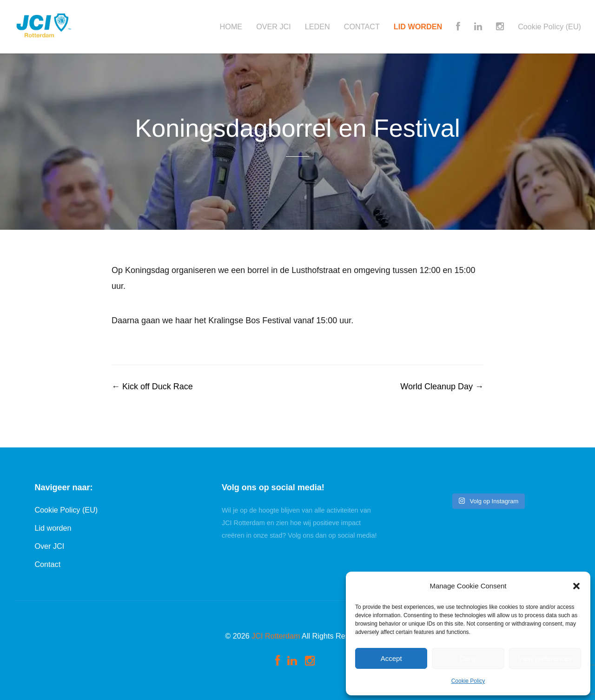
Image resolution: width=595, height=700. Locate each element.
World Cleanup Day (442, 387)
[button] (576, 586)
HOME (231, 27)
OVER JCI (274, 27)
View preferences (545, 658)
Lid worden (53, 528)
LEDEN (317, 27)
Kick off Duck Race (152, 387)
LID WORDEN (418, 27)
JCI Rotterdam (276, 636)
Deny (468, 658)
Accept (391, 658)
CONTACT (362, 27)
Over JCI (49, 546)
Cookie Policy (468, 681)
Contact (47, 564)
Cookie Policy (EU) (549, 27)
